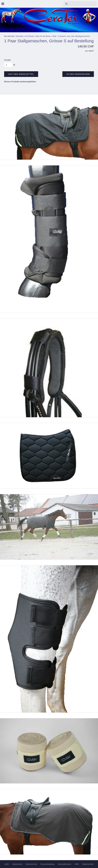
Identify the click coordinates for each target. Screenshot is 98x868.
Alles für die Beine (43, 36)
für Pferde (29, 36)
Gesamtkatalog (47, 864)
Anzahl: (8, 60)
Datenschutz (31, 864)
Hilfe (77, 864)
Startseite (19, 36)
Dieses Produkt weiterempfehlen (20, 82)
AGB (7, 864)
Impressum (17, 864)
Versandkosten (64, 864)
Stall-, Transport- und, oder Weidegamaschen (71, 36)
